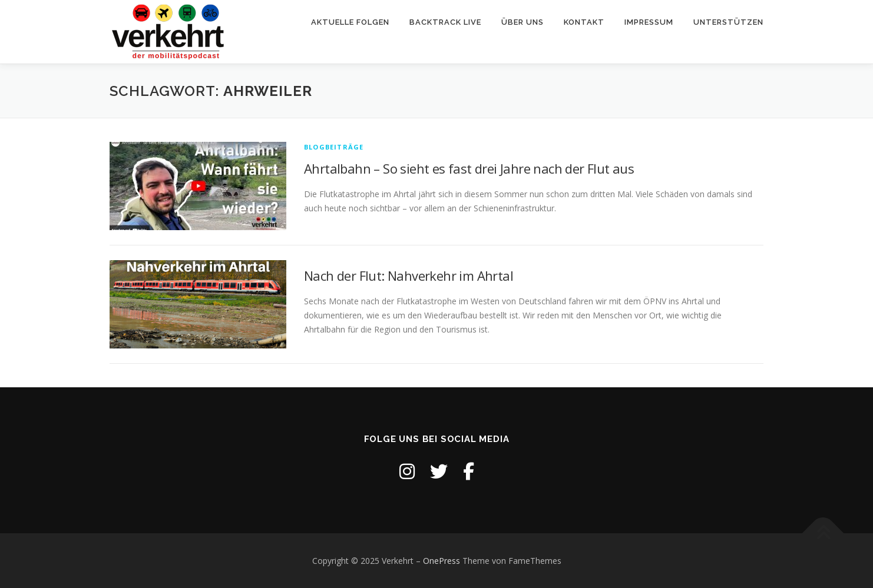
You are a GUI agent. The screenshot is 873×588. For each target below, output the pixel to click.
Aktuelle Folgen (350, 22)
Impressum (649, 22)
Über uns (523, 22)
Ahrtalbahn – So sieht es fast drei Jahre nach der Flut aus (469, 168)
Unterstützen (728, 22)
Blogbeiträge (334, 147)
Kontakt (584, 22)
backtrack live (445, 22)
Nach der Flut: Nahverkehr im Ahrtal (409, 275)
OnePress (442, 561)
